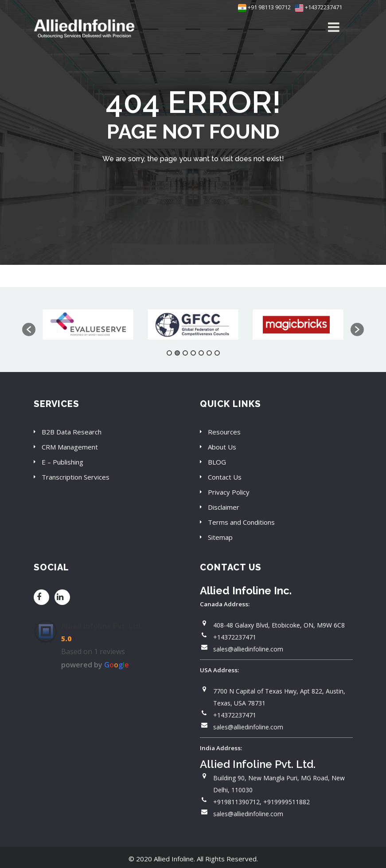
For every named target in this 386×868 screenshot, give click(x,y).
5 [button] (201, 353)
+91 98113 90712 (264, 7)
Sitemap (220, 537)
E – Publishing (62, 462)
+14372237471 (318, 7)
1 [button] (169, 353)
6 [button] (209, 353)
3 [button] (185, 353)
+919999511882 (287, 802)
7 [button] (217, 353)
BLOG (217, 462)
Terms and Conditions (241, 522)
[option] (88, 325)
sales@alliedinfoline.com (248, 649)
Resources (224, 432)
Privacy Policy (229, 492)
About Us (222, 447)
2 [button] (177, 353)
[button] (29, 329)
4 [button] (193, 353)
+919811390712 (236, 802)
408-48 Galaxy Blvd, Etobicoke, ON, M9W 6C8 (279, 625)
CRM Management (70, 447)
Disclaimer (224, 507)
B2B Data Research (72, 432)
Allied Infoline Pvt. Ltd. (102, 626)
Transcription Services (76, 477)
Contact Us (225, 477)
